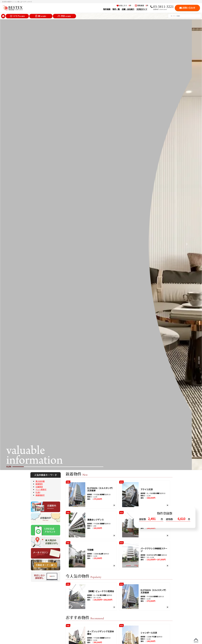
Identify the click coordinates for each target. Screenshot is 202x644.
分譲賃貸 (39, 487)
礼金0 (38, 492)
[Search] (184, 16)
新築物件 (39, 484)
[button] (15, 244)
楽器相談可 (40, 495)
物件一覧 (116, 9)
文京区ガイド (142, 9)
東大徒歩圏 (40, 481)
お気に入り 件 (124, 5)
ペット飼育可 (41, 489)
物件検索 (107, 9)
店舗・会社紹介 (128, 9)
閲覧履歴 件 (142, 5)
